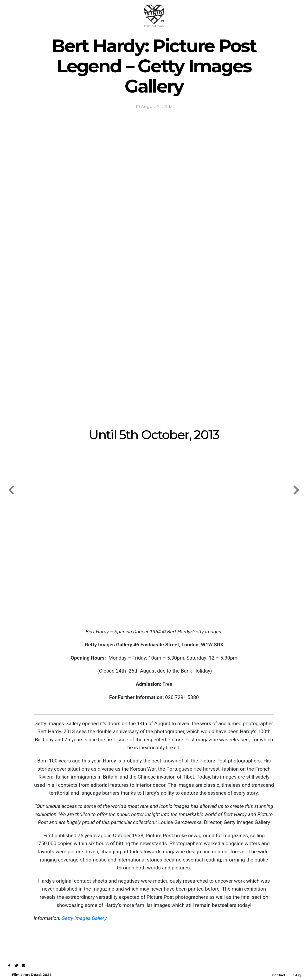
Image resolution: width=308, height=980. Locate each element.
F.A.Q (297, 975)
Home (15, 14)
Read (52, 14)
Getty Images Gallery (84, 918)
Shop (34, 14)
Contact (74, 14)
